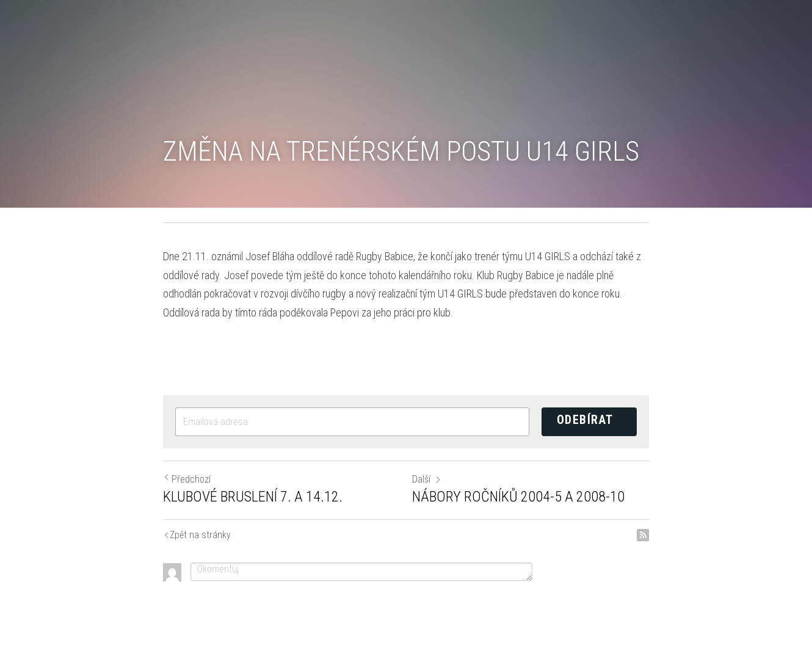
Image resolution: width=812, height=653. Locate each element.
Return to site (166, 535)
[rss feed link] (643, 535)
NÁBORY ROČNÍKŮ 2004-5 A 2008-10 (518, 497)
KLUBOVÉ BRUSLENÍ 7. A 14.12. (253, 497)
